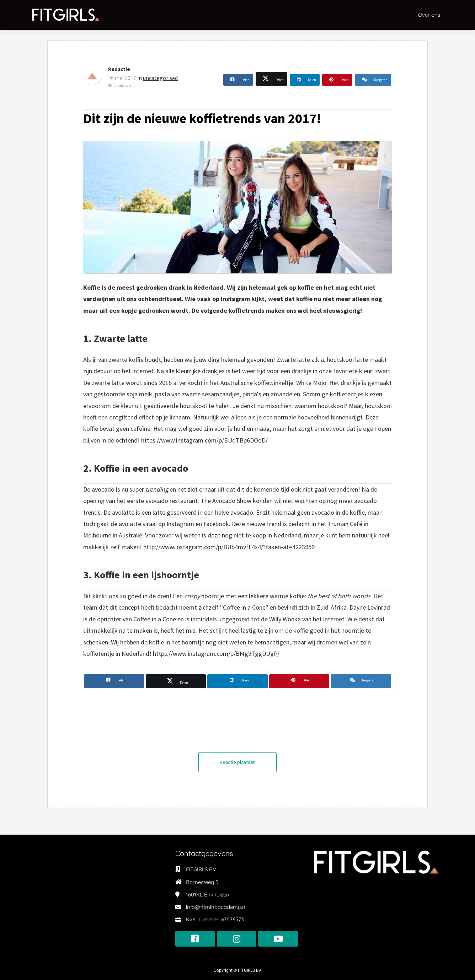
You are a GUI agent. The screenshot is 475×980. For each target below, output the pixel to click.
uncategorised (160, 78)
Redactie (119, 69)
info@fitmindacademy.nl (216, 907)
